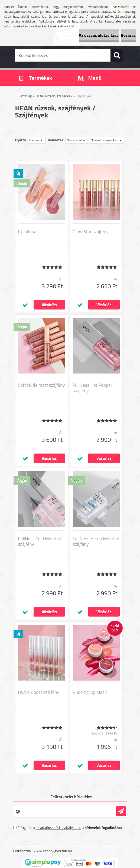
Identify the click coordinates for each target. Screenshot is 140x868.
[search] (117, 55)
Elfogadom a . (70, 827)
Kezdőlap (25, 96)
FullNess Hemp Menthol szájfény (96, 541)
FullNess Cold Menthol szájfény (40, 541)
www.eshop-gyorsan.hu (53, 851)
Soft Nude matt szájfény (42, 385)
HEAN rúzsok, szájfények (54, 96)
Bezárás (128, 35)
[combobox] (77, 140)
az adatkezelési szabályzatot (58, 827)
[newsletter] (121, 811)
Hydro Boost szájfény (39, 692)
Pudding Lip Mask (90, 692)
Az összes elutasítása (99, 35)
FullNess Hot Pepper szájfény (93, 388)
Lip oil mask (30, 232)
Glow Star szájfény (91, 232)
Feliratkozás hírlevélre (71, 797)
